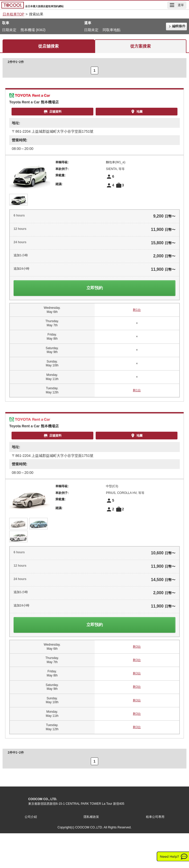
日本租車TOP (13, 14)
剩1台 (137, 310)
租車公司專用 (155, 817)
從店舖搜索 (48, 46)
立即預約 (95, 288)
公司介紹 (31, 817)
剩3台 (137, 647)
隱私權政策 (91, 817)
